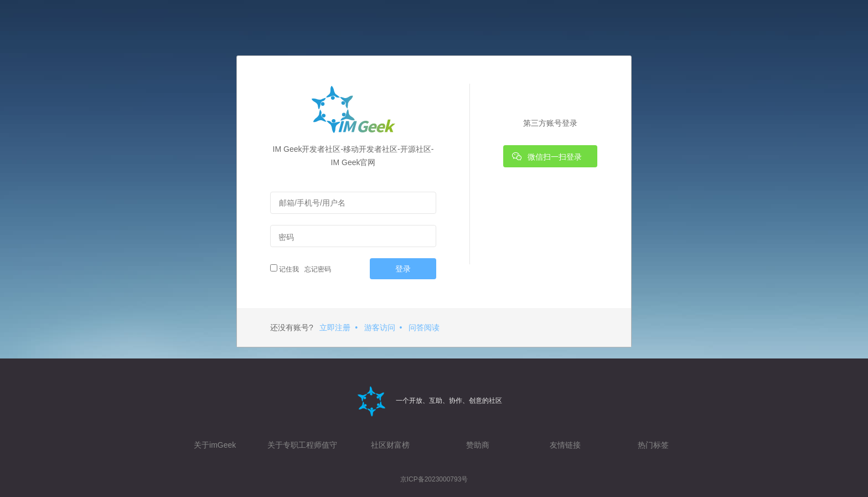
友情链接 (565, 445)
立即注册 (335, 327)
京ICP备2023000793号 (434, 479)
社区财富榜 (390, 445)
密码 (286, 237)
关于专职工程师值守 (302, 445)
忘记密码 (316, 269)
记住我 (285, 269)
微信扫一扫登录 (547, 156)
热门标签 (653, 445)
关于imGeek (215, 445)
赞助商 (478, 445)
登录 (403, 269)
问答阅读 (424, 327)
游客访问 (380, 327)
